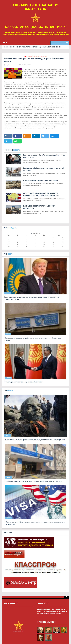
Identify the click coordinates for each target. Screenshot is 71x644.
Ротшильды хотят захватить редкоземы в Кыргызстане (24, 382)
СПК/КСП (6, 47)
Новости (12, 47)
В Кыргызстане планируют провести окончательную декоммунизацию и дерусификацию (34, 440)
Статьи (8, 334)
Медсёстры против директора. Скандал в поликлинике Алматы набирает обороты (33, 481)
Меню (6, 43)
